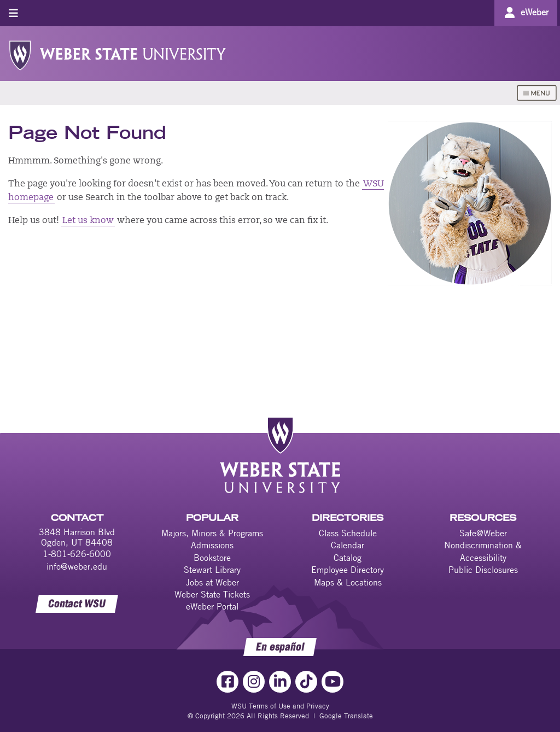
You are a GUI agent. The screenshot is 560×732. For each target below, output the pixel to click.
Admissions (212, 545)
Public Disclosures (483, 570)
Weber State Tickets (212, 594)
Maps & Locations (348, 582)
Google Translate (346, 716)
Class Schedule (348, 533)
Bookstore (212, 558)
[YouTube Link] (332, 682)
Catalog (348, 558)
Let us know (88, 221)
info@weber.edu (77, 566)
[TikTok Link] (306, 682)
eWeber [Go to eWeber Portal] (535, 12)
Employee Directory (348, 570)
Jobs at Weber (212, 582)
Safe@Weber (483, 533)
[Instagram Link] (254, 682)
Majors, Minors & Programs (212, 533)
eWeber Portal (212, 606)
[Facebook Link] (227, 682)
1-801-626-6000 (77, 554)
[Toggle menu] (13, 13)
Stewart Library (212, 570)
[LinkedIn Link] (280, 682)
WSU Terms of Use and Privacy (280, 706)
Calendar (348, 545)
